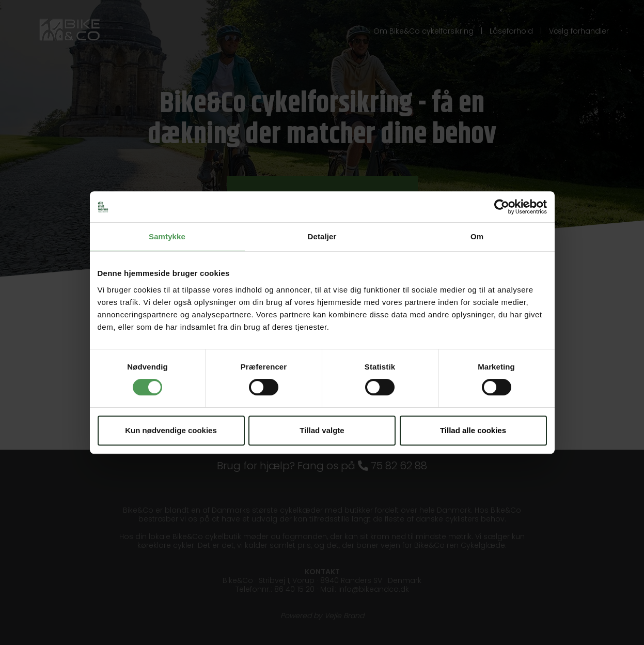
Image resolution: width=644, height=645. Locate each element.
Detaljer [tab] (322, 236)
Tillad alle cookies (473, 430)
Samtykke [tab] (167, 236)
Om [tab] (477, 236)
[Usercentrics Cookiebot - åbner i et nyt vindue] (502, 207)
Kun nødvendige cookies (171, 430)
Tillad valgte (322, 430)
